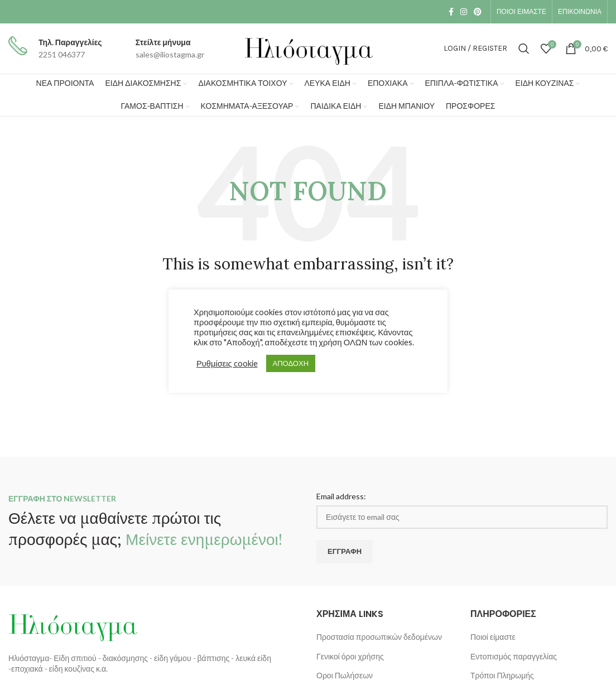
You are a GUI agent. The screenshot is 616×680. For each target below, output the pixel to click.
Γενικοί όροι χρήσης (350, 656)
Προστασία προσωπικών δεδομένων (379, 637)
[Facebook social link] (451, 12)
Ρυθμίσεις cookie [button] (227, 363)
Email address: (341, 496)
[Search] (524, 49)
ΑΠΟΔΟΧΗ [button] (291, 363)
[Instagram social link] (464, 12)
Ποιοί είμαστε (493, 637)
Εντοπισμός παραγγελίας (514, 656)
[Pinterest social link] (478, 12)
